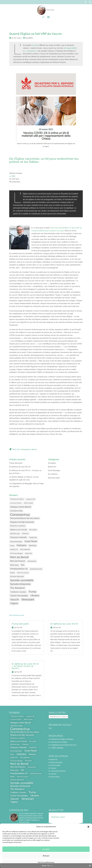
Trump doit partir (16, 463)
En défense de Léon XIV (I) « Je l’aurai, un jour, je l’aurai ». (25, 666)
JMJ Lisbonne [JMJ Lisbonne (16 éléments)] (25, 549)
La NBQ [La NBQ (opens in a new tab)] (12, 176)
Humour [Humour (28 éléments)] (33, 545)
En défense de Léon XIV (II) (20, 467)
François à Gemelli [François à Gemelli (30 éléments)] (18, 537)
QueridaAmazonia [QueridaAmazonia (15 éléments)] (36, 569)
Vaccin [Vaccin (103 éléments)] (15, 599)
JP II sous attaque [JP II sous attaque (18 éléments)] (16, 553)
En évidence (53, 474)
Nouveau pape (54, 478)
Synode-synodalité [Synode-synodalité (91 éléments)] (22, 580)
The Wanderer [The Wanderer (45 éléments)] (18, 588)
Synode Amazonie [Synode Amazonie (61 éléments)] (20, 584)
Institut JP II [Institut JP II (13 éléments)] (14, 549)
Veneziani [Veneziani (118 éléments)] (28, 600)
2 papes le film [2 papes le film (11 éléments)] (31, 499)
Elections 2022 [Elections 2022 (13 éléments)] (15, 534)
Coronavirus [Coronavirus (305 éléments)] (20, 515)
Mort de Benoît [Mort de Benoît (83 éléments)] (19, 557)
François (53, 768)
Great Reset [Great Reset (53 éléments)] (31, 541)
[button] (88, 827)
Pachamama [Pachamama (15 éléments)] (32, 561)
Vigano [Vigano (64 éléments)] (14, 603)
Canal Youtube (55, 765)
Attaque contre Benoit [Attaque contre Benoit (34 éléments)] (21, 507)
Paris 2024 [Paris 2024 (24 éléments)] (14, 565)
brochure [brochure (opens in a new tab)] (35, 45)
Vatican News (55, 777)
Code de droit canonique (59, 742)
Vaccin (34, 449)
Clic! (50, 728)
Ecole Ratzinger (54, 470)
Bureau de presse (56, 762)
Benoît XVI (52, 467)
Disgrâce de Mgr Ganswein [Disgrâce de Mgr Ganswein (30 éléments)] (22, 522)
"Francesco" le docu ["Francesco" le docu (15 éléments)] (17, 499)
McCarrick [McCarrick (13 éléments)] (29, 553)
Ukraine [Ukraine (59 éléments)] (35, 596)
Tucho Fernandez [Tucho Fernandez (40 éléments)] (19, 596)
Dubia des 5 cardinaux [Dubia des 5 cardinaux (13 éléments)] (18, 526)
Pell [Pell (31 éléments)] (23, 565)
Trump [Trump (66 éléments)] (32, 592)
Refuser (46, 856)
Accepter (46, 849)
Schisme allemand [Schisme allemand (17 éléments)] (17, 576)
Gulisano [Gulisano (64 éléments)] (22, 545)
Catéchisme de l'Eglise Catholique (62, 739)
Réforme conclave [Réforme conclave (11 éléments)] (23, 573)
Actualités (29, 38)
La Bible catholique (57, 748)
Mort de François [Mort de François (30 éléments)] (18, 561)
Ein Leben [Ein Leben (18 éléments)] (33, 530)
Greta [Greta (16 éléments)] (12, 546)
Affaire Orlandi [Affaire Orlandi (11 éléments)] (28, 503)
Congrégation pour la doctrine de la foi (63, 745)
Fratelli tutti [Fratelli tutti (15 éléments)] (33, 537)
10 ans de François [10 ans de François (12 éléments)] (16, 503)
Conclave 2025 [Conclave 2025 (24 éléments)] (16, 511)
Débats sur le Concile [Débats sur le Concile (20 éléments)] (19, 530)
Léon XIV (53, 774)
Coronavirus (25, 449)
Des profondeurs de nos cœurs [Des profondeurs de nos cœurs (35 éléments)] (25, 518)
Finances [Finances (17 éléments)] (25, 534)
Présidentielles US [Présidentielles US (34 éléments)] (19, 569)
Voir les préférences (46, 862)
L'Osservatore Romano (58, 771)
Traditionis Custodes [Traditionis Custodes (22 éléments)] (18, 592)
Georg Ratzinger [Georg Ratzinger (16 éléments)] (16, 542)
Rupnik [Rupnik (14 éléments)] (12, 573)
